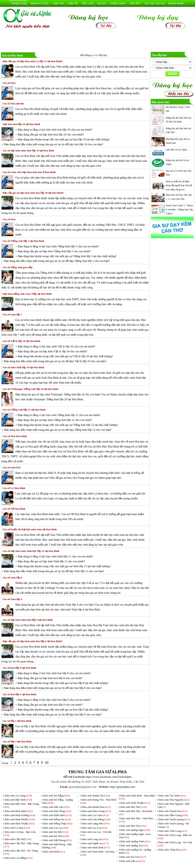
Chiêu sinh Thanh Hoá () (172, 811)
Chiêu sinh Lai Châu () (94, 815)
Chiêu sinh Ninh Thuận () (135, 803)
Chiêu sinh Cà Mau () (17, 828)
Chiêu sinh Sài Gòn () (132, 857)
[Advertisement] (97, 41)
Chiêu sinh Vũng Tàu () (172, 850)
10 (47, 763)
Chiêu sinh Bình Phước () (19, 819)
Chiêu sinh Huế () (53, 852)
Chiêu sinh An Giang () (18, 796)
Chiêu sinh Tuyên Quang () (174, 819)
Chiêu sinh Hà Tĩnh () (55, 836)
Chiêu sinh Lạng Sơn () (95, 823)
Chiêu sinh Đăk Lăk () (56, 807)
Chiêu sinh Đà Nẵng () (56, 796)
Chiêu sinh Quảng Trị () (134, 845)
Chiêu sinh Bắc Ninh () (18, 800)
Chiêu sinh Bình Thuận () (19, 823)
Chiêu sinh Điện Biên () (57, 815)
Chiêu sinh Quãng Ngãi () (135, 830)
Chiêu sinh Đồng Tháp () (57, 823)
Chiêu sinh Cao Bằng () (18, 858)
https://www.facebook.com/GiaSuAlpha (109, 777)
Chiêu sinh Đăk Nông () (57, 811)
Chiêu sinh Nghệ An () (94, 843)
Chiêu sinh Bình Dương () (19, 815)
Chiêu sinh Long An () (94, 839)
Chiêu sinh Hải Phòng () (57, 840)
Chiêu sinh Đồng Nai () (56, 819)
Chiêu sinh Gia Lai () (55, 828)
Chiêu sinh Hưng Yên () (95, 796)
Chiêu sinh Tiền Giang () (173, 815)
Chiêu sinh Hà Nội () (55, 832)
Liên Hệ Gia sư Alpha (176, 150)
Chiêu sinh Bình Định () (18, 811)
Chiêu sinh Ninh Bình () (95, 847)
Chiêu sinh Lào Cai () (94, 828)
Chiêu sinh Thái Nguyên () (173, 800)
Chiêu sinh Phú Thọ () (133, 807)
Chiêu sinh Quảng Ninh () (135, 841)
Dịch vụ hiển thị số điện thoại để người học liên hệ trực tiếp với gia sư (179, 185)
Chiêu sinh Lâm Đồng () (95, 819)
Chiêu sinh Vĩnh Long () (172, 831)
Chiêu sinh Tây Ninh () (171, 796)
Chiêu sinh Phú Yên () (133, 826)
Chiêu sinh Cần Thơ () (17, 839)
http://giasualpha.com (123, 787)
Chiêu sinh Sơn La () (132, 861)
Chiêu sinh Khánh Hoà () (96, 807)
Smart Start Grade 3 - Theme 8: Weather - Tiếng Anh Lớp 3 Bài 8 (180, 209)
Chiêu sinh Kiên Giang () (96, 811)
